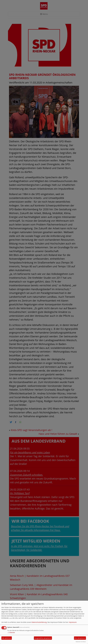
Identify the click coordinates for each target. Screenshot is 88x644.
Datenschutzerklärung (39, 622)
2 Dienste (11, 632)
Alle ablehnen (7, 638)
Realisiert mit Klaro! (81, 642)
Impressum (73, 622)
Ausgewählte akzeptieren (43, 638)
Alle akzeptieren (80, 638)
